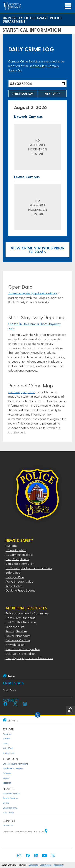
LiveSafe (11, 546)
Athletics (7, 739)
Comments (33, 865)
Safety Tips (13, 572)
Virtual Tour (8, 748)
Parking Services (16, 631)
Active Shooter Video (19, 581)
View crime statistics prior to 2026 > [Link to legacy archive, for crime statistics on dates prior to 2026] (38, 250)
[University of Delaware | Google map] (46, 832)
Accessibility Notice (11, 794)
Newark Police (15, 645)
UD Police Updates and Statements (29, 568)
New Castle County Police (23, 649)
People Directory (10, 798)
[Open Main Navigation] (68, 6)
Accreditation (14, 586)
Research (7, 783)
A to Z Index (8, 813)
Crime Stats (13, 683)
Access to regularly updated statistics (33, 293)
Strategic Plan (15, 577)
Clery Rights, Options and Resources (29, 658)
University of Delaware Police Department (33, 19)
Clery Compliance (17, 559)
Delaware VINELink (18, 640)
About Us (7, 734)
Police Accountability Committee (27, 613)
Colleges (7, 773)
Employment (9, 753)
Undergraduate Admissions (15, 764)
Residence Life (15, 627)
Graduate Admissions (13, 768)
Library (6, 778)
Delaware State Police (20, 654)
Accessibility (59, 865)
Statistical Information (20, 563)
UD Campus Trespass (19, 555)
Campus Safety (10, 808)
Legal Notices (46, 865)
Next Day (52, 93)
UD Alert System (16, 550)
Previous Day (23, 93)
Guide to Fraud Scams (20, 590)
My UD (6, 803)
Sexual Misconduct (18, 636)
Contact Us (8, 825)
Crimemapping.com (22, 392)
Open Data (9, 690)
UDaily (6, 743)
